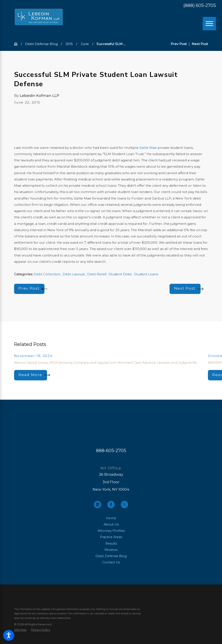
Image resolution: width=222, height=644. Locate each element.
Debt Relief (97, 274)
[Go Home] (17, 44)
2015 (69, 44)
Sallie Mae (148, 148)
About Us (111, 524)
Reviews (111, 550)
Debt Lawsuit (74, 274)
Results (111, 543)
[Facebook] (111, 504)
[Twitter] (124, 504)
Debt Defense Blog (41, 44)
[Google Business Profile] (98, 504)
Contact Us (111, 562)
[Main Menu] (209, 24)
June (85, 44)
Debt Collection (47, 274)
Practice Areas (111, 537)
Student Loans (146, 274)
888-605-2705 (111, 450)
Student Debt (120, 274)
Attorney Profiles (111, 531)
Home (111, 518)
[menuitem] (111, 518)
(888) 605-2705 (200, 6)
